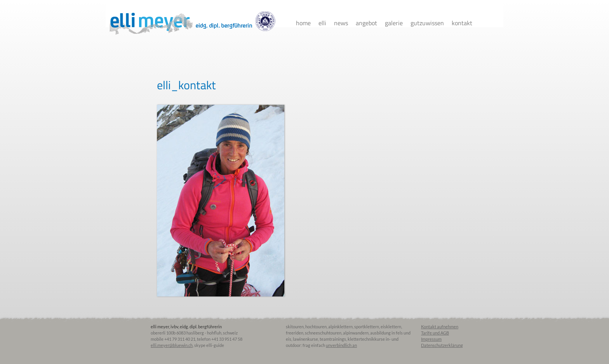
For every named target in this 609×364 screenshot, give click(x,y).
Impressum (431, 339)
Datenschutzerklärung (442, 345)
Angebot (366, 23)
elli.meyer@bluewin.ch (172, 345)
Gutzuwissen (427, 23)
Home (303, 23)
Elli (322, 23)
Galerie (394, 23)
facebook (486, 23)
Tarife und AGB (435, 333)
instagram (499, 23)
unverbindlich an (341, 345)
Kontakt (462, 23)
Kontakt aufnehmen (440, 327)
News (341, 23)
